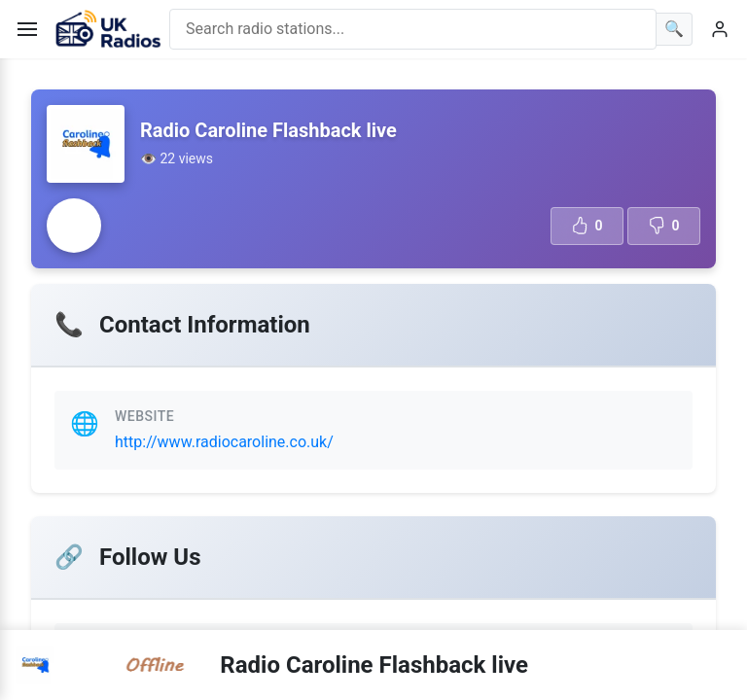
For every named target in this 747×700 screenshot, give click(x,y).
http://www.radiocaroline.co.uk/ (224, 442)
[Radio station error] (74, 226)
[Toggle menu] (27, 29)
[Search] (675, 29)
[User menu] (720, 29)
